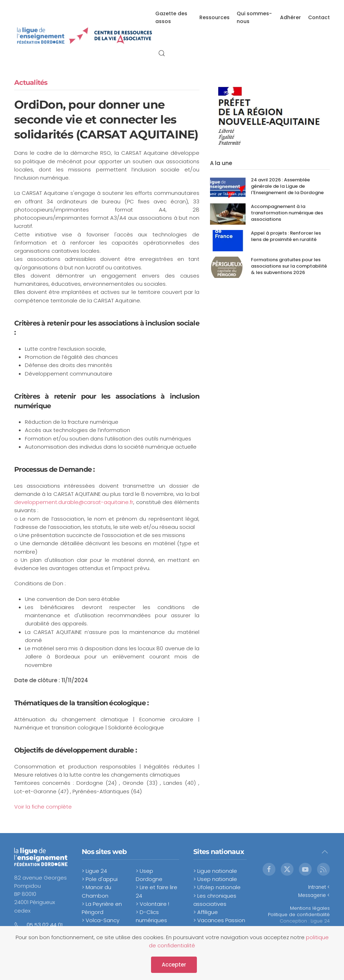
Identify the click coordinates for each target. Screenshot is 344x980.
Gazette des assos (171, 17)
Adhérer (291, 17)
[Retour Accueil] (85, 35)
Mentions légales (310, 908)
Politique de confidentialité (299, 915)
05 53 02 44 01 (45, 925)
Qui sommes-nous (254, 17)
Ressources (214, 17)
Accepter (174, 965)
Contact (319, 17)
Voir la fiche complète (43, 807)
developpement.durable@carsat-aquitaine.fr (74, 502)
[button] (162, 53)
